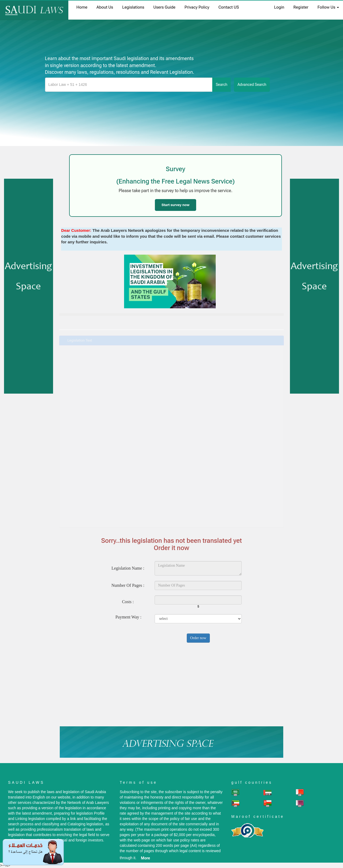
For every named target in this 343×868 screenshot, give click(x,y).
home (82, 7)
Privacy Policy (197, 7)
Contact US (229, 7)
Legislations (133, 7)
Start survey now (176, 205)
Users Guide (164, 7)
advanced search (252, 85)
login (279, 7)
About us (105, 7)
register (301, 7)
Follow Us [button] (328, 7)
